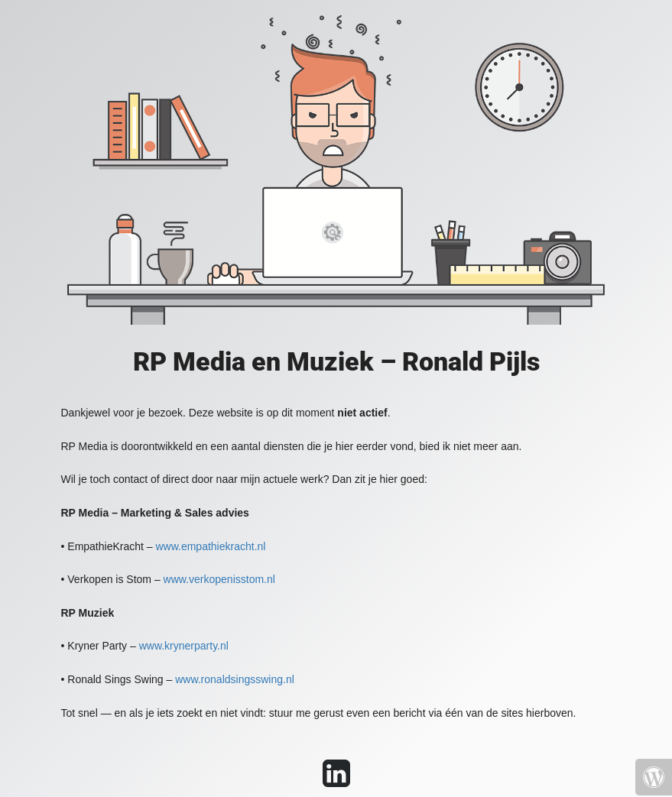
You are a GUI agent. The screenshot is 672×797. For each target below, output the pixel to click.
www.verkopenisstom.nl (219, 579)
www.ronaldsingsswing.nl (235, 679)
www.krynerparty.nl (184, 646)
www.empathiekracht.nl (210, 546)
